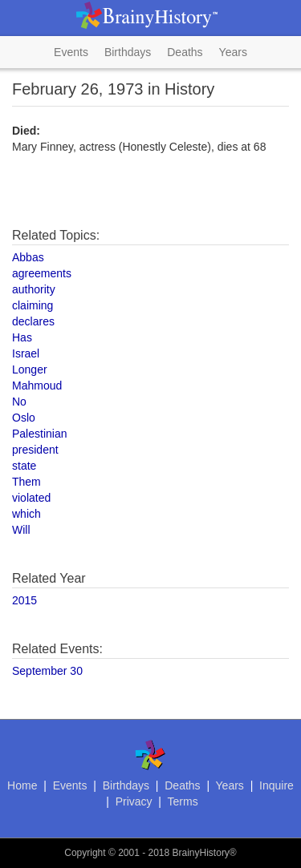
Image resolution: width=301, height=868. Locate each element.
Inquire (277, 785)
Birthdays (128, 52)
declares (33, 321)
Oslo (24, 418)
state (24, 466)
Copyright (85, 853)
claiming (33, 305)
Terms (183, 801)
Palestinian (40, 434)
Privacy (134, 801)
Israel (26, 353)
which (26, 514)
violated (31, 498)
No (19, 402)
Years (233, 52)
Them (26, 482)
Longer (30, 369)
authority (34, 289)
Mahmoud (37, 386)
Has (22, 337)
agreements (42, 273)
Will (21, 530)
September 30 (47, 671)
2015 (24, 600)
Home (22, 785)
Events (71, 52)
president (35, 450)
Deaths (185, 52)
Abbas (28, 257)
